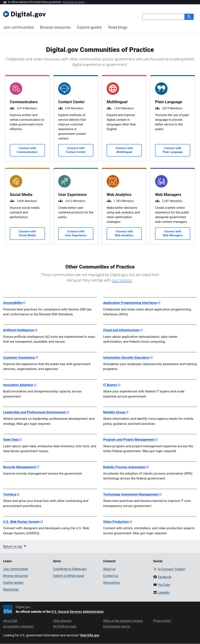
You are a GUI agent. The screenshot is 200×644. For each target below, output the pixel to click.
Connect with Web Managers (173, 233)
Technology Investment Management (131, 494)
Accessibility (13, 303)
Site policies (112, 583)
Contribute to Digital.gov (70, 569)
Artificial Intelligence (19, 330)
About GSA (10, 621)
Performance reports (117, 626)
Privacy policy (162, 621)
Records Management (19, 467)
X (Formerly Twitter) (172, 569)
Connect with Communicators (27, 150)
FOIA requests (62, 621)
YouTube (164, 585)
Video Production (116, 522)
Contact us (111, 576)
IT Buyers (110, 385)
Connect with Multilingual (124, 150)
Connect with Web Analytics (124, 233)
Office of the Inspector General (123, 621)
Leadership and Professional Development (34, 412)
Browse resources (55, 27)
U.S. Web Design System (21, 522)
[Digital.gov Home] (52, 14)
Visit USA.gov (90, 635)
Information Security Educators (126, 358)
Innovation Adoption (18, 385)
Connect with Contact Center (76, 150)
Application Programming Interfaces (130, 303)
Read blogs (118, 27)
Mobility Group (114, 412)
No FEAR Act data (65, 626)
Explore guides (89, 27)
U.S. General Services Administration (77, 612)
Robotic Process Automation (124, 467)
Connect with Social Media (27, 233)
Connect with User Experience (76, 233)
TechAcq (10, 494)
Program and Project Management (129, 439)
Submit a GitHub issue (69, 576)
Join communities (18, 27)
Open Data (11, 439)
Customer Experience (19, 358)
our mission (122, 280)
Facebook (165, 577)
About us (109, 569)
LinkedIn (164, 593)
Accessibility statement (18, 626)
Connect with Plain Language (173, 150)
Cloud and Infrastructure (121, 330)
